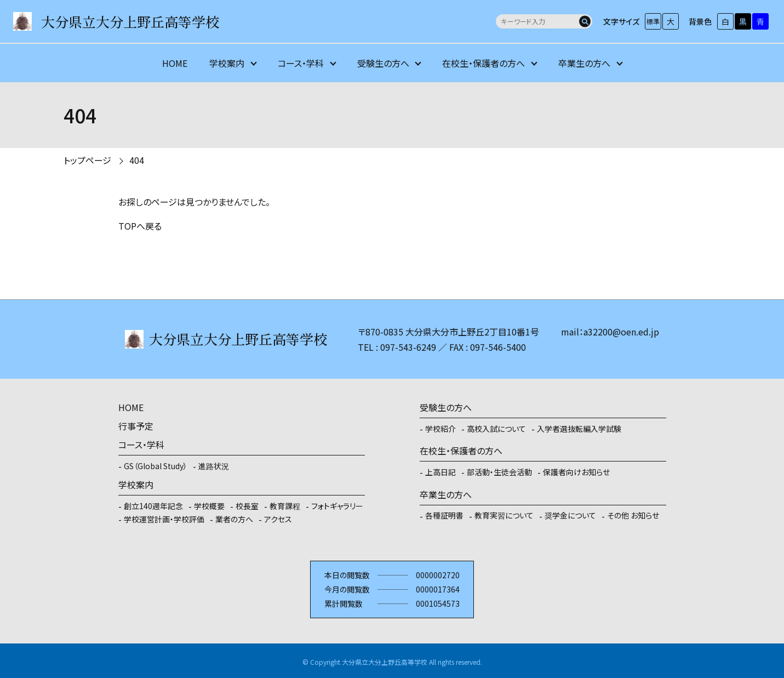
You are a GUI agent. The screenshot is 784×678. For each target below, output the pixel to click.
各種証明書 (444, 515)
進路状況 (214, 466)
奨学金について (570, 515)
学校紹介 (440, 429)
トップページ (87, 160)
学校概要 (209, 506)
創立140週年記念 (153, 506)
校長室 (247, 506)
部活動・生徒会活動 (499, 472)
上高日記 (440, 472)
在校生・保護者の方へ (483, 63)
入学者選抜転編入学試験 (579, 429)
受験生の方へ (383, 63)
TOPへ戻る (140, 226)
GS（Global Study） (156, 466)
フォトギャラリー (337, 506)
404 (137, 160)
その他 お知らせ (633, 515)
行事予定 (136, 426)
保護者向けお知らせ (576, 472)
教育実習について (504, 515)
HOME (175, 63)
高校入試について (496, 429)
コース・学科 (301, 63)
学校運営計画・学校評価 (164, 519)
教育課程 (285, 506)
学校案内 (227, 63)
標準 (653, 21)
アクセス (278, 519)
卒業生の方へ (584, 63)
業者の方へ (234, 519)
